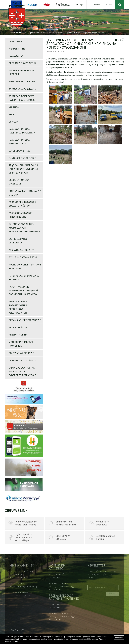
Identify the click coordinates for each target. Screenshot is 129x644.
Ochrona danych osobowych (19, 241)
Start (11, 32)
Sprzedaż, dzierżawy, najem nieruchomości (22, 98)
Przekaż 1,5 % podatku (22, 63)
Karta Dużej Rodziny (21, 250)
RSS (109, 5)
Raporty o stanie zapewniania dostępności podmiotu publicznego (24, 290)
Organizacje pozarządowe (25, 320)
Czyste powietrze (19, 151)
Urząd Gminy (16, 41)
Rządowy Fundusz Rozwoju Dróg (19, 142)
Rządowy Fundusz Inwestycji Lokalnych (22, 131)
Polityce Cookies (12, 641)
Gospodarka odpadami (22, 81)
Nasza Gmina (16, 56)
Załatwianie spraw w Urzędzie (21, 72)
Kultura (14, 107)
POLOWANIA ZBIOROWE (21, 353)
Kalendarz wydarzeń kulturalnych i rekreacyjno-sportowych (24, 228)
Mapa (80, 5)
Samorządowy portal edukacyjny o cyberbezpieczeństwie (22, 371)
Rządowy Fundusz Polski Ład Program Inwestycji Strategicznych (24, 169)
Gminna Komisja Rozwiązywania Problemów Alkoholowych (18, 307)
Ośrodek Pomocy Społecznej (19, 182)
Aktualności (21, 32)
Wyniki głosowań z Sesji (23, 257)
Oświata (13, 122)
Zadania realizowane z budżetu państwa (22, 204)
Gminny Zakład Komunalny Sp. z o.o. (25, 193)
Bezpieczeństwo (19, 327)
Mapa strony (18, 630)
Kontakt (95, 5)
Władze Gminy (17, 49)
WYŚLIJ (112, 594)
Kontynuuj (119, 637)
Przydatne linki (18, 335)
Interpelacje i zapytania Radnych (24, 277)
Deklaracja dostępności (24, 360)
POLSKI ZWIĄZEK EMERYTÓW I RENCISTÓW (25, 266)
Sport (12, 114)
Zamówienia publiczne (22, 89)
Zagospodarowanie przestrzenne (20, 215)
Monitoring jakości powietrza (21, 344)
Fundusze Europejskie (22, 158)
